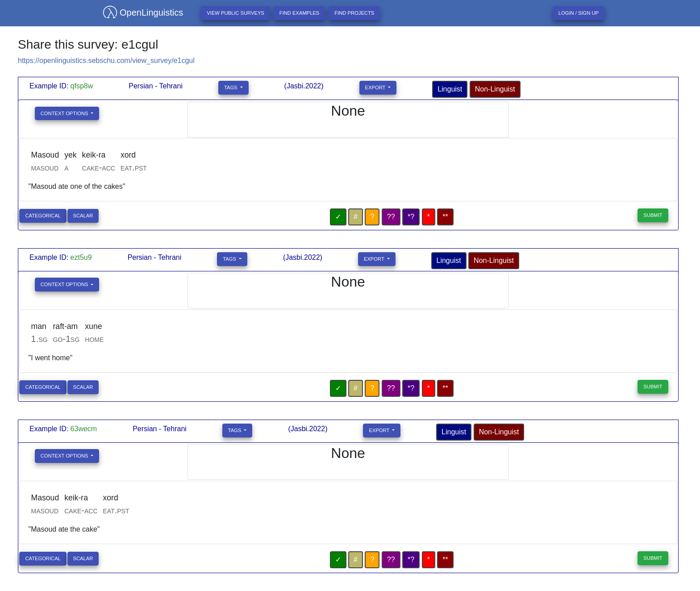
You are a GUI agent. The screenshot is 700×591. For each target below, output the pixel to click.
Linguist (450, 89)
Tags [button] (231, 87)
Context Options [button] (65, 113)
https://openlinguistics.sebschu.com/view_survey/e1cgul (106, 60)
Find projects (354, 13)
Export (376, 87)
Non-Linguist (495, 89)
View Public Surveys (235, 13)
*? (411, 217)
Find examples (300, 13)
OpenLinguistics (139, 12)
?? (391, 217)
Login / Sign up (579, 13)
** (445, 217)
